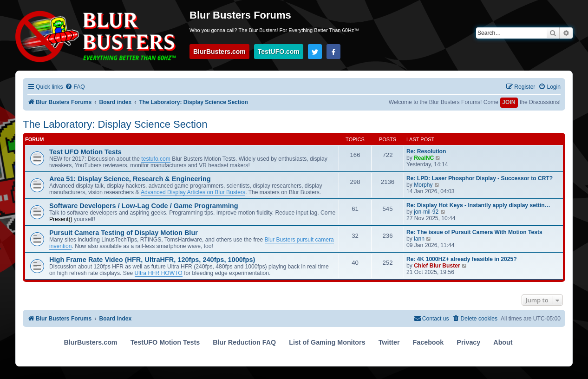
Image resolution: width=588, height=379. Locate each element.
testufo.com (156, 159)
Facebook (428, 342)
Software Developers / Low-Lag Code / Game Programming (144, 206)
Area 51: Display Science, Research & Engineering (130, 179)
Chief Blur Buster (437, 266)
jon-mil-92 (426, 212)
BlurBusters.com (219, 52)
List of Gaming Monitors (327, 342)
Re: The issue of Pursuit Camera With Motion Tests (474, 232)
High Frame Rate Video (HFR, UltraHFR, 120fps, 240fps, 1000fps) (152, 260)
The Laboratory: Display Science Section (115, 124)
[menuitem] (75, 87)
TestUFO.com (279, 52)
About (503, 342)
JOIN (509, 102)
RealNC (424, 158)
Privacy (468, 342)
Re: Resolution (426, 151)
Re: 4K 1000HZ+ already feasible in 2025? (462, 259)
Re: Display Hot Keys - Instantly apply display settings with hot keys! (480, 205)
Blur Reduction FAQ (244, 342)
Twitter (389, 342)
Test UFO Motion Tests (85, 152)
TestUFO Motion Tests (165, 342)
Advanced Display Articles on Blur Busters (193, 192)
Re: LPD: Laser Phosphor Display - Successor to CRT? (480, 178)
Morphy (423, 185)
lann (419, 239)
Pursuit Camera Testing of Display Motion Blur (124, 233)
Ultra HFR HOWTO (159, 273)
